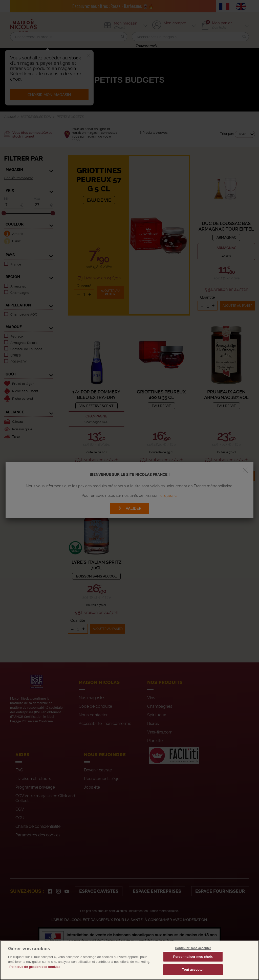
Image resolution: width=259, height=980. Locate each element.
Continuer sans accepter (193, 954)
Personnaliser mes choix (193, 963)
